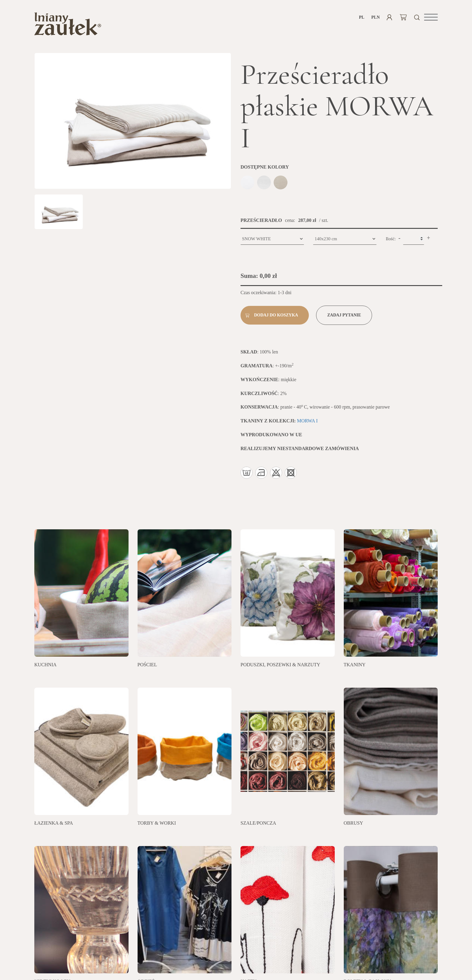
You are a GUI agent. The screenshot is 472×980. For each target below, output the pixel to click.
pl (362, 17)
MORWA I (307, 423)
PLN (376, 17)
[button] (431, 17)
